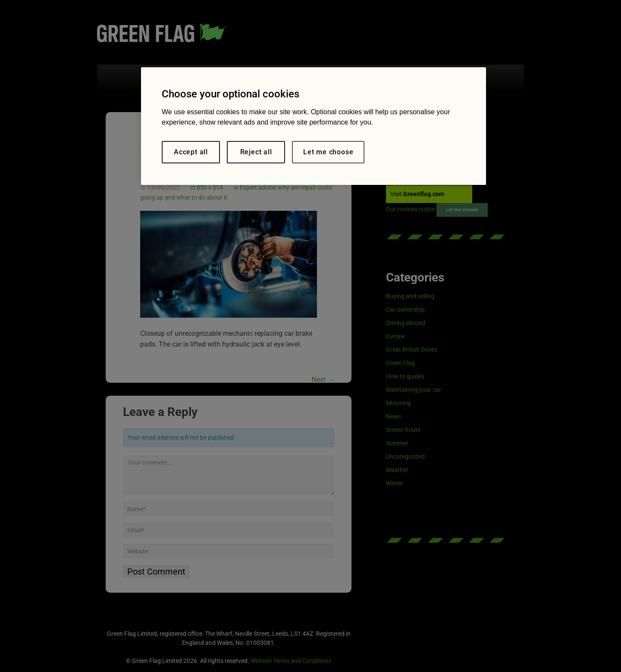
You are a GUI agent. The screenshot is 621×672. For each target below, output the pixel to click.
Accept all (191, 152)
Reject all (256, 152)
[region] (314, 126)
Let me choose (328, 152)
